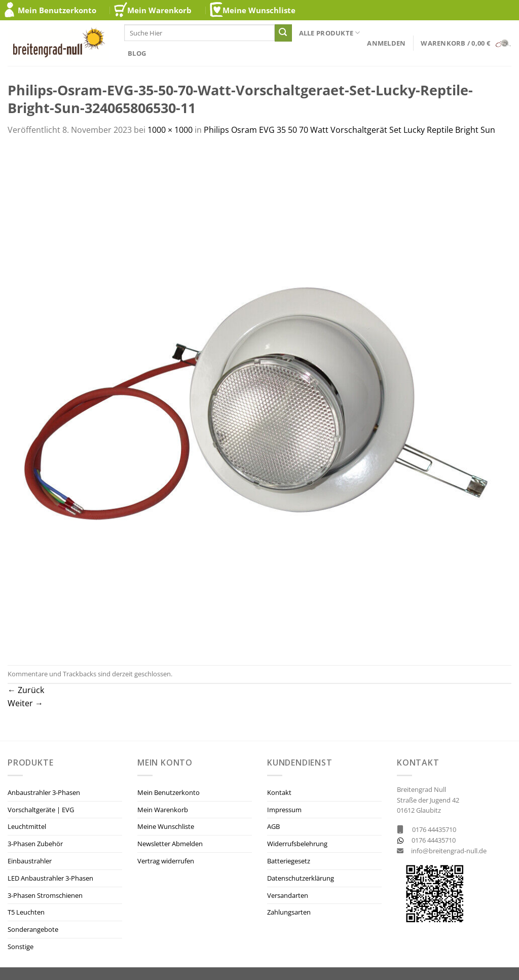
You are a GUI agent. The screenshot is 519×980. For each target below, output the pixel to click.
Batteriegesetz (289, 861)
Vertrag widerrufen (166, 861)
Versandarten (288, 895)
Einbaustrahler (30, 861)
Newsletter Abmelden (170, 844)
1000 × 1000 (170, 130)
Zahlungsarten (289, 912)
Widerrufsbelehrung (297, 844)
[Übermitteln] (283, 33)
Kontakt (279, 792)
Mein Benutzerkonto (57, 10)
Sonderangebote (33, 929)
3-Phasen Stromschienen (45, 895)
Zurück (26, 690)
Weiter (25, 703)
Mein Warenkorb (159, 10)
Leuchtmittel (27, 826)
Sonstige (21, 947)
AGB (273, 826)
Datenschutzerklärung (301, 878)
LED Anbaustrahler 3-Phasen (50, 878)
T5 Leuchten (26, 912)
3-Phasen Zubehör (35, 844)
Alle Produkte (330, 33)
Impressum (284, 810)
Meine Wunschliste (259, 10)
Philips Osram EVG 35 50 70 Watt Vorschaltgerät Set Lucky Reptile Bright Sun (349, 130)
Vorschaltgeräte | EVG (41, 810)
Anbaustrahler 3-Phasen (44, 792)
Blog (137, 53)
